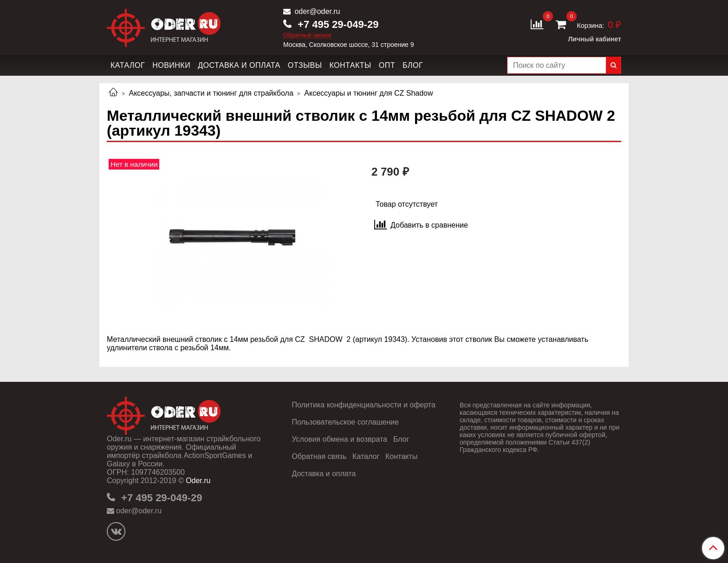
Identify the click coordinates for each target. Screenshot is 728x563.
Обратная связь (319, 456)
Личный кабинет (595, 39)
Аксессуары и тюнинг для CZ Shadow (368, 93)
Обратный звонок (307, 36)
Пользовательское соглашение (345, 422)
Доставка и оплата (239, 65)
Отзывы (305, 65)
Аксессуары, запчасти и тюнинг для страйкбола (211, 93)
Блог (413, 65)
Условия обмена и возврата (339, 439)
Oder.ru (198, 481)
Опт (387, 65)
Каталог (128, 65)
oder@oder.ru (316, 11)
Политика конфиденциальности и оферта (363, 405)
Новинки (171, 65)
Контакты (350, 65)
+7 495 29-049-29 (337, 24)
